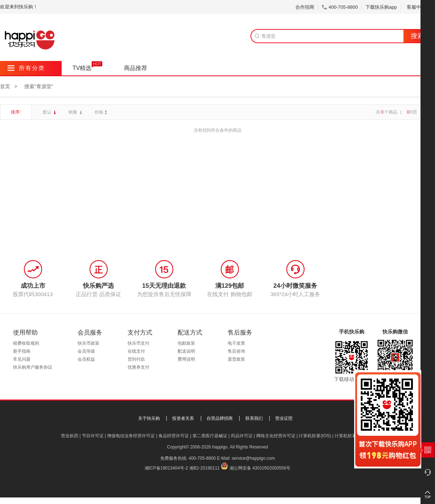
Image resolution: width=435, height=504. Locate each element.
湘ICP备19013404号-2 (166, 468)
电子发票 (236, 343)
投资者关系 (183, 418)
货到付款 (136, 359)
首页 (5, 86)
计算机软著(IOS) (315, 436)
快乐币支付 (138, 343)
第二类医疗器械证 (210, 436)
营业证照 (284, 418)
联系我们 (254, 418)
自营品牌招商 (220, 418)
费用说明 (186, 359)
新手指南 (22, 351)
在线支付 (136, 351)
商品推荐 (136, 68)
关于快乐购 (149, 418)
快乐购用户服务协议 (33, 367)
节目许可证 (93, 436)
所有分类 (26, 68)
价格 (102, 112)
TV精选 (82, 68)
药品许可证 (242, 436)
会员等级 (86, 351)
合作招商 (305, 7)
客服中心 (419, 7)
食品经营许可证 (174, 436)
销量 (73, 112)
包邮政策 (186, 343)
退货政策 (236, 359)
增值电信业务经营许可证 (131, 436)
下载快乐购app (381, 7)
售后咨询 (236, 351)
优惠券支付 (138, 367)
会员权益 (86, 359)
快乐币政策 (88, 343)
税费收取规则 (26, 343)
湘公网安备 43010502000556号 (260, 468)
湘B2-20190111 (204, 468)
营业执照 (70, 436)
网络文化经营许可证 (276, 436)
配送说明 (186, 351)
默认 (48, 112)
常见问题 (22, 359)
